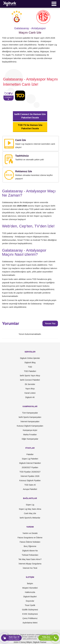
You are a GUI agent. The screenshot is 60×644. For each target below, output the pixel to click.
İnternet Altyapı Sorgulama (30, 564)
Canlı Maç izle (30, 513)
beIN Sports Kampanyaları (30, 417)
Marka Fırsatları (30, 435)
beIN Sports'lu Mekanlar (30, 518)
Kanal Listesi (30, 393)
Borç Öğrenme (30, 546)
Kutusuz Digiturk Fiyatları (30, 480)
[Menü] (54, 4)
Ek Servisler (30, 384)
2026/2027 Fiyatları (30, 467)
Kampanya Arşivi (30, 430)
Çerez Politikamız (30, 618)
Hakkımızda (30, 592)
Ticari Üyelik (30, 605)
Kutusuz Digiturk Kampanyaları (30, 426)
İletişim (30, 584)
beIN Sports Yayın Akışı (30, 376)
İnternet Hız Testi (30, 568)
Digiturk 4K (30, 397)
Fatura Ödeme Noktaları (30, 542)
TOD (30, 367)
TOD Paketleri (30, 371)
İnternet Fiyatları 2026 (30, 476)
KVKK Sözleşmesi (30, 614)
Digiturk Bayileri (30, 597)
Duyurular (30, 601)
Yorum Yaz (50, 323)
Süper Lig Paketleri (30, 459)
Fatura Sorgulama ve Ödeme (30, 538)
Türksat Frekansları (30, 555)
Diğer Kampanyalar (30, 439)
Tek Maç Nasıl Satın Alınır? (30, 559)
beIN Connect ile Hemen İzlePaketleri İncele (30, 116)
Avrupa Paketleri (30, 489)
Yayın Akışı (30, 389)
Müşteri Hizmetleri (30, 588)
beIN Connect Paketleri (30, 380)
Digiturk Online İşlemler (30, 358)
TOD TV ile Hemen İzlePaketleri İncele (30, 127)
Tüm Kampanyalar (30, 413)
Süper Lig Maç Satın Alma (30, 509)
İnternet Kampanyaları (30, 421)
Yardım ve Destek (30, 533)
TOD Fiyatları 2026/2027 (30, 472)
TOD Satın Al (30, 485)
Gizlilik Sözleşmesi (30, 610)
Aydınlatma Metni (30, 623)
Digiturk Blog (30, 363)
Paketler (30, 454)
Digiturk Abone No (30, 551)
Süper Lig (30, 505)
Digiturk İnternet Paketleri (30, 463)
